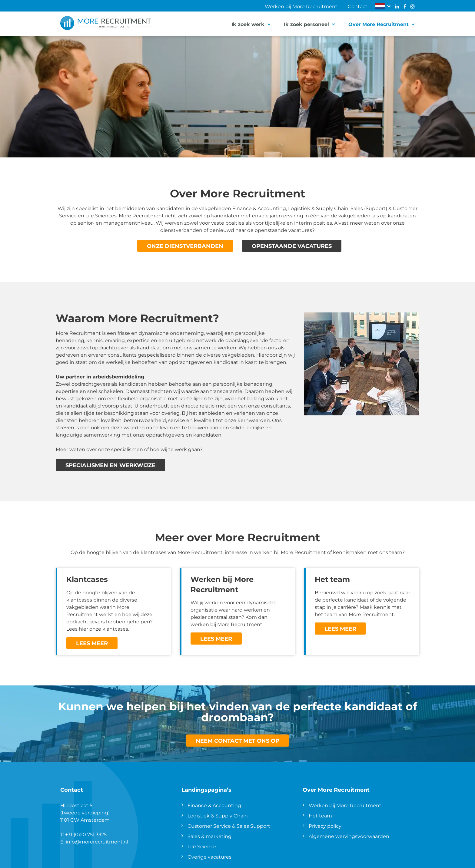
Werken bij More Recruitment (301, 6)
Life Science (202, 846)
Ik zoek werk (248, 24)
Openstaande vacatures (292, 246)
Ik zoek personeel (306, 24)
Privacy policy (325, 826)
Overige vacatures (209, 857)
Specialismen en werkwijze (110, 465)
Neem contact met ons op (237, 741)
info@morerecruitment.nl (97, 842)
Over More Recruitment (379, 24)
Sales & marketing (209, 836)
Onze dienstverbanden (185, 246)
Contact (358, 6)
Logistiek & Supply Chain (218, 815)
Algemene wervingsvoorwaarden (349, 836)
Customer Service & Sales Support (229, 826)
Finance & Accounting (214, 805)
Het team (320, 815)
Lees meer (92, 643)
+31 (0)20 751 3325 (86, 834)
